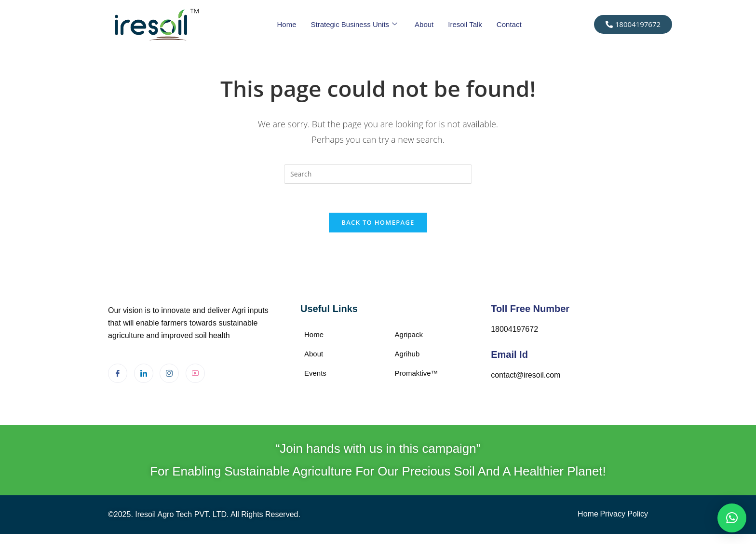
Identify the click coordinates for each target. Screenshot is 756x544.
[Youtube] (195, 374)
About (424, 24)
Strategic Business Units (354, 25)
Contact (509, 24)
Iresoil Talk (465, 24)
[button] (732, 518)
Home (286, 24)
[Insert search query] (378, 174)
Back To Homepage (378, 223)
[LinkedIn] (144, 374)
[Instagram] (169, 374)
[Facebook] (118, 374)
